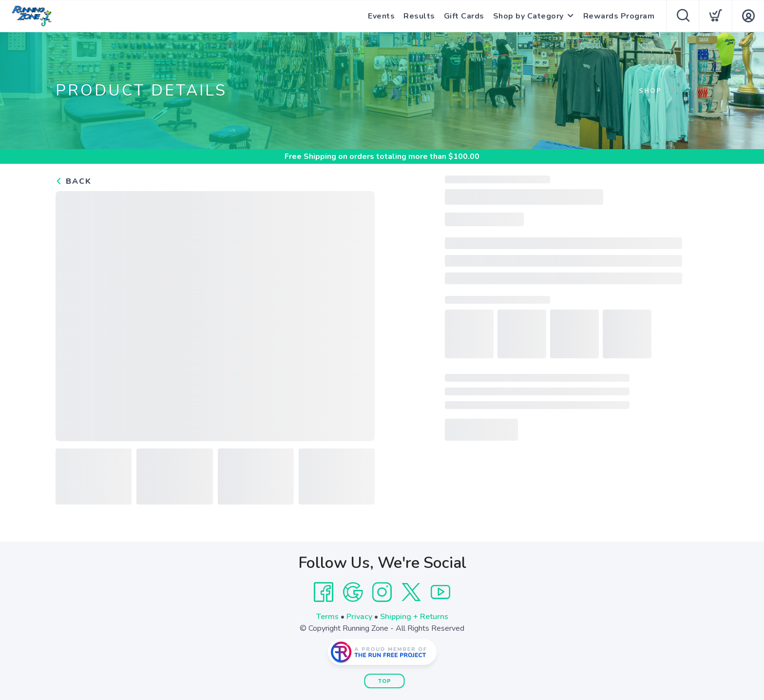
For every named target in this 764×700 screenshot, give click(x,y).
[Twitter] (411, 592)
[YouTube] (440, 592)
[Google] (353, 592)
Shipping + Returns (414, 617)
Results (419, 16)
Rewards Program (619, 16)
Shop (650, 91)
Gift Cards (464, 16)
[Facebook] (324, 592)
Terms (327, 617)
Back (74, 181)
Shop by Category (528, 16)
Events (381, 16)
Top (385, 681)
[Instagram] (382, 592)
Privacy (359, 617)
